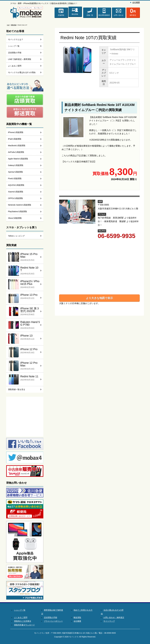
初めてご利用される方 (83, 610)
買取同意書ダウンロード (24, 625)
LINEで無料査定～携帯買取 (20, 59)
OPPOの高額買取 (16, 198)
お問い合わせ (119, 15)
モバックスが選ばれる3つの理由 (22, 72)
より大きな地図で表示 (99, 298)
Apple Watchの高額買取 (18, 159)
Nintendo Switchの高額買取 (20, 205)
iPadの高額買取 (15, 139)
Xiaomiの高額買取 (16, 192)
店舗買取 (61, 15)
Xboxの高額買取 (15, 218)
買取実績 (14, 25)
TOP (8, 25)
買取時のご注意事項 (23, 621)
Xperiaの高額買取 (16, 172)
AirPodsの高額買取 (16, 152)
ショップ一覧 (14, 46)
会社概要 (136, 2)
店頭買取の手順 (15, 53)
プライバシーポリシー (53, 621)
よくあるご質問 (15, 66)
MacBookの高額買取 (17, 146)
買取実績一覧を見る (17, 389)
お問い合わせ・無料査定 (114, 618)
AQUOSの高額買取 (16, 185)
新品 (104, 15)
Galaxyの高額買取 (16, 165)
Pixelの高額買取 (15, 178)
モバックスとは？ (16, 39)
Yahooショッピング (16, 236)
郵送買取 (75, 14)
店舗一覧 (90, 15)
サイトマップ (109, 621)
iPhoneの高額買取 (16, 132)
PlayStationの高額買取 (18, 211)
